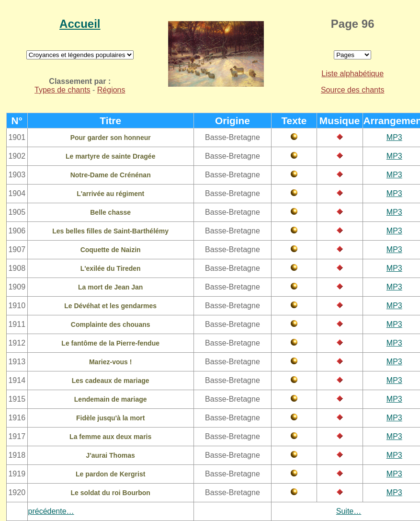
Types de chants (62, 90)
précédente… (51, 511)
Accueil (80, 24)
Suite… (349, 511)
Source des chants (353, 90)
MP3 (394, 137)
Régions (111, 90)
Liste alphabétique (352, 74)
